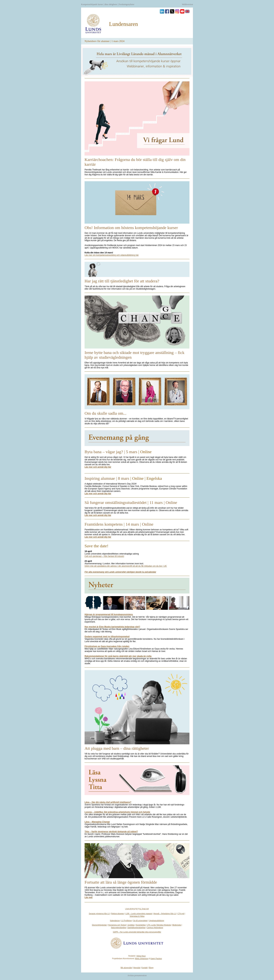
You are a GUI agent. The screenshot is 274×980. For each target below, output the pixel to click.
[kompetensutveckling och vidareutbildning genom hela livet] (137, 61)
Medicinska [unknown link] (177, 925)
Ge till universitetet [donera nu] (140, 921)
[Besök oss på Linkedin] (162, 11)
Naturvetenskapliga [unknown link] (118, 928)
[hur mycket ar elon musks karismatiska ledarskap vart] (112, 627)
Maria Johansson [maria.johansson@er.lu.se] (142, 959)
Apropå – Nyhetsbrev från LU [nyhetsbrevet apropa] (165, 914)
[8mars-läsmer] (98, 494)
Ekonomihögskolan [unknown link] (100, 925)
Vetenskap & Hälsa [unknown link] (137, 916)
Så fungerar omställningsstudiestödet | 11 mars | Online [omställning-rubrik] (131, 503)
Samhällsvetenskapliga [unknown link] (136, 928)
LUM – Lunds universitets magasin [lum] (139, 914)
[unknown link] (104, 556)
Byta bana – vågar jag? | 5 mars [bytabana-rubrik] (111, 452)
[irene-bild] (137, 322)
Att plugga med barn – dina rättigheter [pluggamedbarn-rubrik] (117, 748)
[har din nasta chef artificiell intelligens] (108, 802)
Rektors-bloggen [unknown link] (118, 914)
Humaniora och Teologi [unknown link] (117, 925)
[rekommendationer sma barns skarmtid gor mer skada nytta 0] (118, 656)
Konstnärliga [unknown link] (141, 925)
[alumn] (93, 24)
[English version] (187, 11)
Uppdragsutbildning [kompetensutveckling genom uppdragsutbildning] (156, 921)
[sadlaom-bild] (137, 392)
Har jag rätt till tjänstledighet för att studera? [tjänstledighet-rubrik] (122, 281)
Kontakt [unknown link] (145, 968)
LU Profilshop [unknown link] (127, 921)
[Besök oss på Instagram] (177, 11)
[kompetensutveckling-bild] (137, 202)
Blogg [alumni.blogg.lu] (151, 968)
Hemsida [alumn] (137, 968)
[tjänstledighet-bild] (137, 269)
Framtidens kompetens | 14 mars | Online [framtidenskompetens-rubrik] (119, 524)
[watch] (111, 832)
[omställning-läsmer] (98, 515)
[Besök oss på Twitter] (172, 11)
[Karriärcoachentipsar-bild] (137, 118)
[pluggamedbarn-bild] (137, 707)
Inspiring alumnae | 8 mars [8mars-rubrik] (107, 478)
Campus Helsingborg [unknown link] (155, 928)
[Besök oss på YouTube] (182, 11)
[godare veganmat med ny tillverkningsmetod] (107, 637)
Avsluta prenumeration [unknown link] (137, 975)
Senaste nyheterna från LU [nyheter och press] (99, 914)
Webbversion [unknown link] (187, 4)
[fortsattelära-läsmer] (89, 897)
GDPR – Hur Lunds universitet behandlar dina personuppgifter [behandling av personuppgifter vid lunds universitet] (137, 932)
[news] (137, 586)
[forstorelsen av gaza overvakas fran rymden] (107, 646)
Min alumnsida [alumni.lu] (126, 968)
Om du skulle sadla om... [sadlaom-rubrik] (105, 413)
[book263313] (97, 822)
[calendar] (120, 572)
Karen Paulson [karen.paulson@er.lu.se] (156, 959)
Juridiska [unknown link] (131, 925)
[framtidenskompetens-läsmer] (98, 537)
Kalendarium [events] (115, 921)
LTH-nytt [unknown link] (181, 914)
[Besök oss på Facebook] (167, 11)
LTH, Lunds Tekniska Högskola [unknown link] (159, 925)
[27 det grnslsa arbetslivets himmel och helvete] (117, 812)
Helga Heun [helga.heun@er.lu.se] (141, 956)
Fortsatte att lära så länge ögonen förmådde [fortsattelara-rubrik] (121, 882)
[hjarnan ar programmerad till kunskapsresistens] (109, 614)
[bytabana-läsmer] (98, 467)
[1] (126, 566)
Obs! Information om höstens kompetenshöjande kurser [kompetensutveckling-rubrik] (131, 228)
